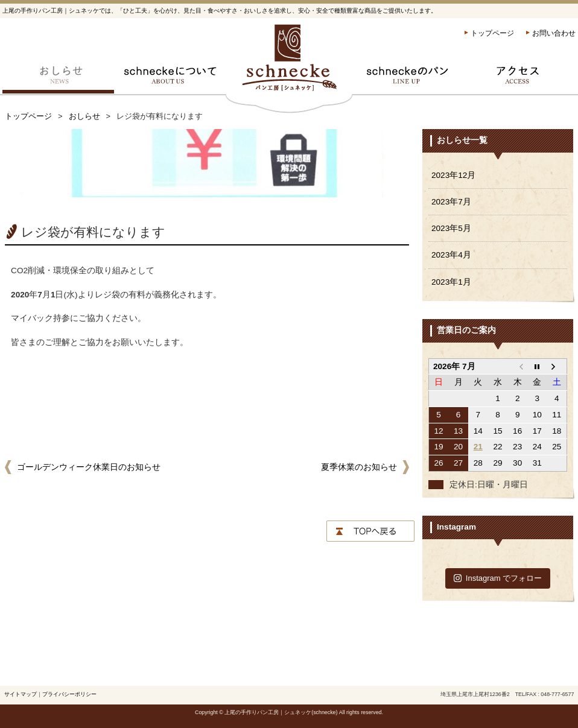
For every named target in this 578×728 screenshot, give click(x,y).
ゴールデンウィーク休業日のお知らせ (89, 467)
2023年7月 (451, 202)
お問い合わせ (554, 33)
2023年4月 (451, 255)
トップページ (492, 33)
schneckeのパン (408, 78)
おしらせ (58, 78)
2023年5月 (451, 228)
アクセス (520, 78)
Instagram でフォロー (498, 578)
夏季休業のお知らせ (359, 467)
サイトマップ (21, 694)
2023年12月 (453, 175)
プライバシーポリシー (69, 694)
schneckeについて (170, 78)
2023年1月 (451, 282)
